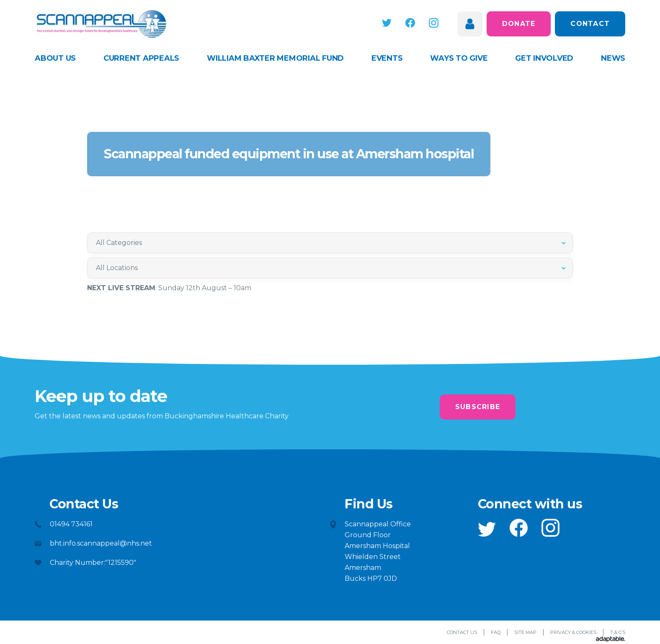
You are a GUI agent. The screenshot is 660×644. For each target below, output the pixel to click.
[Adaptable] (611, 640)
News (613, 58)
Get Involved (544, 58)
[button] (387, 23)
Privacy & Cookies (573, 632)
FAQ (496, 632)
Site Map (525, 632)
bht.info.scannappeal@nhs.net (101, 543)
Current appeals (141, 58)
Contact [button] (590, 24)
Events (387, 58)
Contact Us (462, 632)
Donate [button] (519, 24)
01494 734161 (71, 524)
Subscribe (478, 407)
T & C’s (618, 632)
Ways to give (459, 58)
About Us (55, 58)
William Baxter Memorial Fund (275, 58)
